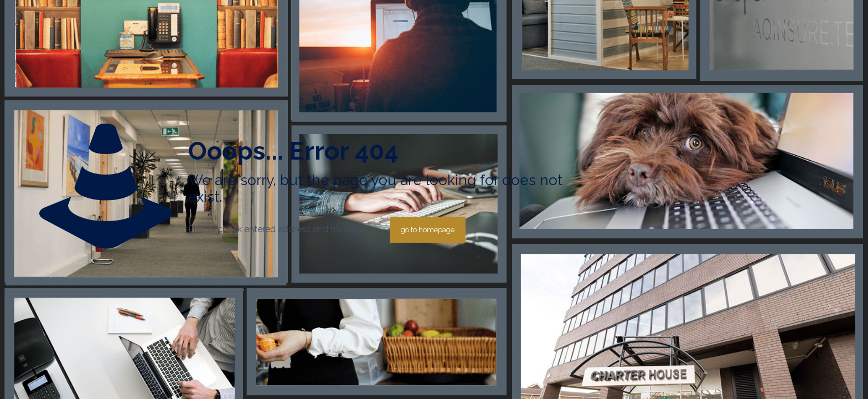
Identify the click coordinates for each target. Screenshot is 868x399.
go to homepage (428, 230)
